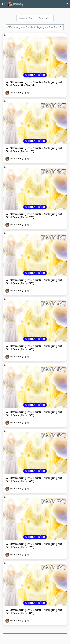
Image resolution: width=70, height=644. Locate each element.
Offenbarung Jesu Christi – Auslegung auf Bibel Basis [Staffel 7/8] (34, 545)
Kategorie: (27, 18)
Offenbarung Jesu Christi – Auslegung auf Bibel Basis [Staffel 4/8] (34, 348)
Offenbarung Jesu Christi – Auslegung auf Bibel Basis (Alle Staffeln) (34, 84)
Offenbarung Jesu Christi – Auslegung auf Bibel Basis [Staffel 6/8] (34, 479)
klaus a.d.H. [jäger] (17, 93)
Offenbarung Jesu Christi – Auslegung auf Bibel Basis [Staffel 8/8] (34, 611)
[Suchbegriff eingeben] (61, 27)
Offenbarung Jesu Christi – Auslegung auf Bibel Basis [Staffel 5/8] (34, 414)
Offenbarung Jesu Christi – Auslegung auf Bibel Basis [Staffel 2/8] (34, 216)
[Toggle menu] (67, 4)
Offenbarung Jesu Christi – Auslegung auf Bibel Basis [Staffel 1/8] (34, 150)
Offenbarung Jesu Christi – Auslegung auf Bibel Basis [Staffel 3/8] (34, 282)
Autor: (45, 18)
